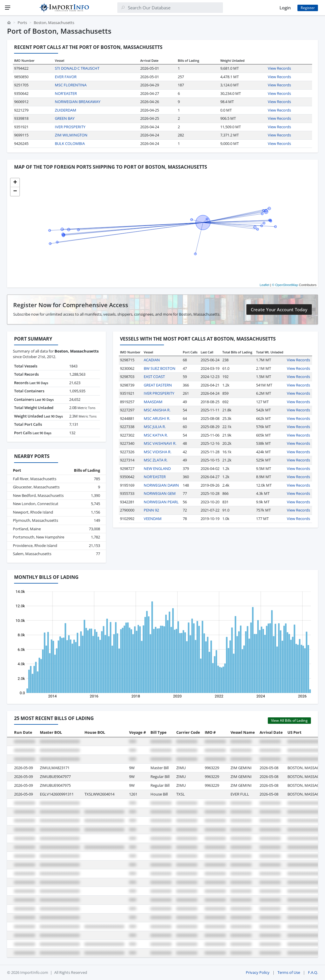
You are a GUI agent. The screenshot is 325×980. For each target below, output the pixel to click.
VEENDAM (153, 519)
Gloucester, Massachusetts (36, 487)
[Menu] (8, 8)
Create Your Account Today (279, 309)
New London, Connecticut (36, 504)
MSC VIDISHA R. (158, 452)
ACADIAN (152, 360)
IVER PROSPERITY (70, 127)
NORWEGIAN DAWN (161, 485)
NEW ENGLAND (157, 468)
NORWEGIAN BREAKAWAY (78, 102)
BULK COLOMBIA (70, 143)
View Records (279, 68)
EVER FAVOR (66, 77)
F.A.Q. (313, 972)
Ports (22, 23)
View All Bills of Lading (289, 720)
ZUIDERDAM (66, 110)
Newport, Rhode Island (33, 512)
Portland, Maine (27, 529)
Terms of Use (289, 972)
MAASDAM (153, 402)
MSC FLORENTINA (71, 85)
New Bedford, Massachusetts (38, 495)
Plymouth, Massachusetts (35, 520)
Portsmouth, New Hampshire (39, 537)
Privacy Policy (258, 972)
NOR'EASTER (66, 93)
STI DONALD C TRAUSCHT (77, 68)
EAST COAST (154, 377)
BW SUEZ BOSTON (160, 368)
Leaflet (264, 285)
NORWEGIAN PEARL (161, 502)
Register (308, 8)
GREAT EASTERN (158, 385)
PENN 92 (151, 510)
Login (285, 8)
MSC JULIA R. (155, 427)
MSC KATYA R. (156, 435)
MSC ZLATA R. (156, 460)
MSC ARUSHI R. (157, 418)
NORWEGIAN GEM (160, 493)
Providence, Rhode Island (35, 545)
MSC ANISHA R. (157, 410)
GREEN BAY (65, 118)
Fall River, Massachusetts (35, 479)
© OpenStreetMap (285, 285)
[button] (15, 183)
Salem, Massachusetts (32, 554)
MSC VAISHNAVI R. (160, 443)
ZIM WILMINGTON (71, 135)
